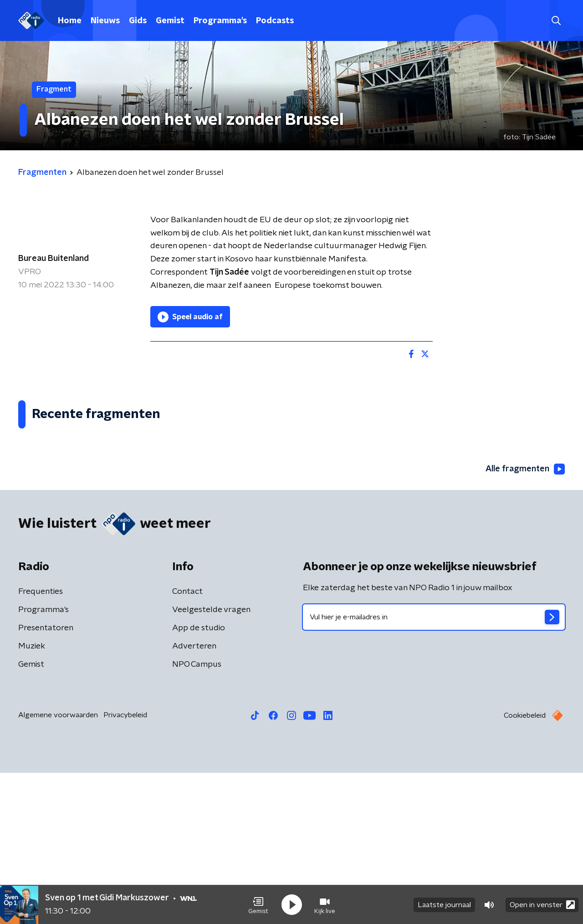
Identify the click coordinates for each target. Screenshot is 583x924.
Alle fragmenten (525, 620)
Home (70, 21)
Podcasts (275, 21)
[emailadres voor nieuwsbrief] (434, 768)
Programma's (220, 21)
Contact (187, 743)
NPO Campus (197, 816)
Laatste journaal (444, 905)
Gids (138, 21)
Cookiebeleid (525, 867)
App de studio (199, 779)
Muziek (32, 797)
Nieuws (105, 21)
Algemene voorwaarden (58, 866)
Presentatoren (46, 779)
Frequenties (41, 743)
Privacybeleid (125, 866)
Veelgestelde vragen (211, 761)
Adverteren (194, 797)
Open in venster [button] (542, 905)
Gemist (170, 21)
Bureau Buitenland (54, 259)
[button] (258, 905)
